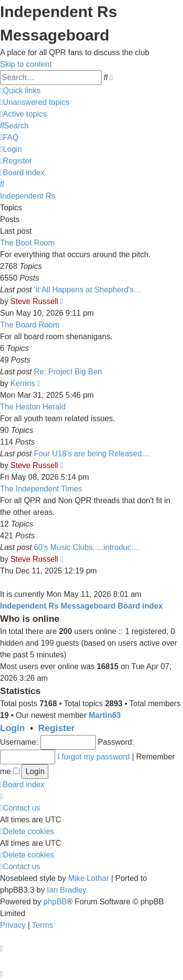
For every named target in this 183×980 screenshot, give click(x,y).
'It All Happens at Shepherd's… (87, 290)
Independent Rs (28, 196)
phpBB (55, 902)
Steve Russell (34, 301)
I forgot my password (93, 757)
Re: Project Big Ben (68, 372)
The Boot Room (27, 243)
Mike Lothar (89, 878)
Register (56, 728)
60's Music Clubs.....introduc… (86, 547)
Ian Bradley (67, 890)
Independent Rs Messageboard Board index (81, 606)
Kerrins (23, 383)
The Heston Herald (33, 407)
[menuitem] (35, 102)
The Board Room (30, 325)
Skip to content (26, 64)
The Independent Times (41, 489)
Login (12, 728)
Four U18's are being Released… (91, 454)
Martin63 (105, 715)
